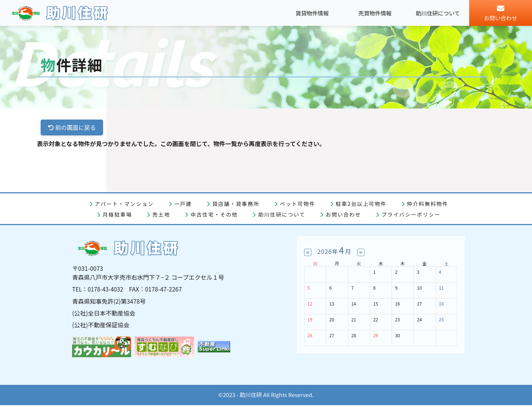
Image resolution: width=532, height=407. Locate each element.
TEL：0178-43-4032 (99, 291)
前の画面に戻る (72, 128)
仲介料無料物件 (428, 204)
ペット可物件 (298, 204)
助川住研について (282, 215)
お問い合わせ (344, 215)
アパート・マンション (125, 204)
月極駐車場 (117, 215)
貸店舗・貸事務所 (236, 204)
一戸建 (183, 204)
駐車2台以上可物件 (361, 204)
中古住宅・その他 (214, 215)
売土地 (161, 215)
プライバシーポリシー (411, 215)
